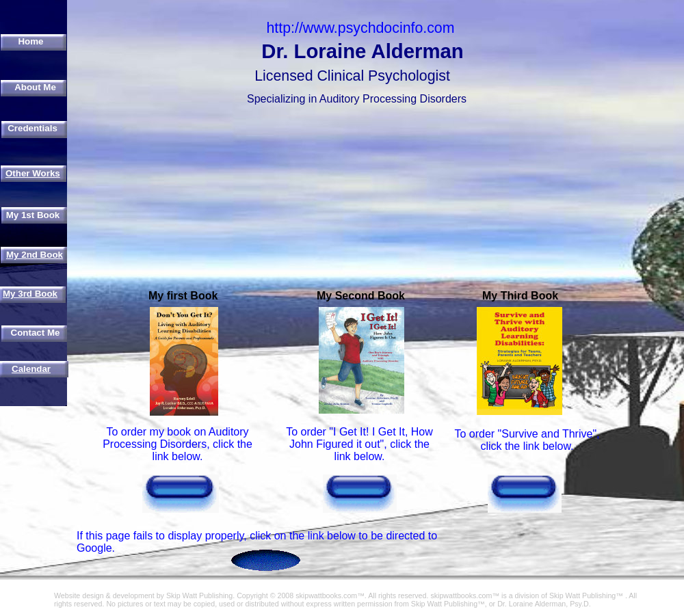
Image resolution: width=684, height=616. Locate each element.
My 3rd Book (30, 294)
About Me (35, 87)
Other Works (33, 173)
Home (30, 41)
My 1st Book (33, 215)
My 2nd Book (35, 255)
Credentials (32, 128)
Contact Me (36, 333)
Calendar (31, 369)
